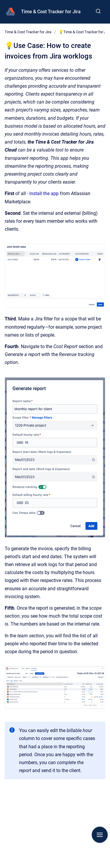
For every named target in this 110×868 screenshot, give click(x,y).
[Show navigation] (100, 835)
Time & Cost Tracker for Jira (51, 12)
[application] (108, 867)
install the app (44, 193)
